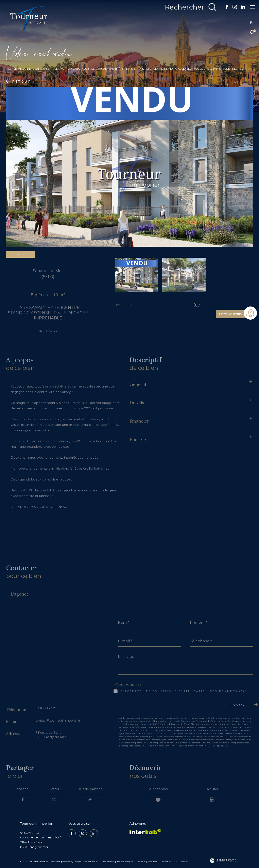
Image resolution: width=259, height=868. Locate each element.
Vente (65, 69)
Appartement (108, 69)
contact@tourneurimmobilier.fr (58, 721)
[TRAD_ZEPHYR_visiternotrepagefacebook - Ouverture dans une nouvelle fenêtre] (225, 8)
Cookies (184, 862)
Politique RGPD (169, 862)
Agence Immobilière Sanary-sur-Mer (32, 69)
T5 (122, 69)
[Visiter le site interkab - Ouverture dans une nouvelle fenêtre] (145, 832)
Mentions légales (126, 862)
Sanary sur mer (84, 69)
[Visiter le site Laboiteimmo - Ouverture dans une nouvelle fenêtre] (223, 861)
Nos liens (153, 862)
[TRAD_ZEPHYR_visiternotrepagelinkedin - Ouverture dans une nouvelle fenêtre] (241, 8)
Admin (142, 862)
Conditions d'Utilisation (195, 746)
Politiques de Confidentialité (165, 746)
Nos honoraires (91, 862)
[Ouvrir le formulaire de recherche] (189, 7)
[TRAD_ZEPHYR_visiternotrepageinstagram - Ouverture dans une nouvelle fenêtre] (233, 8)
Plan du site (108, 862)
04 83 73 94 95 (46, 708)
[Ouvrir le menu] (253, 7)
